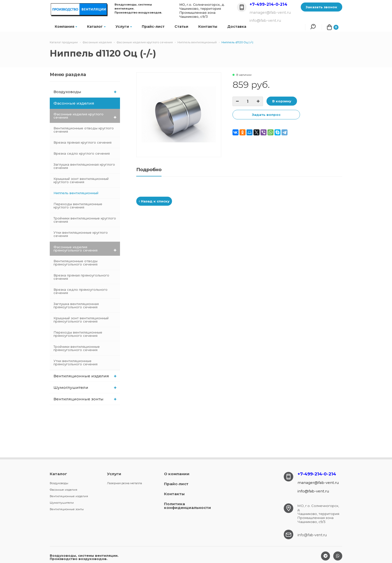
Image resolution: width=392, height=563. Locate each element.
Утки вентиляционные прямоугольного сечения (75, 362)
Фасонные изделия (85, 103)
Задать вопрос (266, 115)
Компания (66, 27)
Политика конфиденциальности (187, 506)
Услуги (124, 27)
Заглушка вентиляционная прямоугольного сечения (76, 305)
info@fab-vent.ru (312, 535)
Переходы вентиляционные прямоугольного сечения (78, 334)
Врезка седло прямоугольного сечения (80, 291)
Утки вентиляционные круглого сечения (81, 234)
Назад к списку (154, 201)
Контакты (208, 27)
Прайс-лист (153, 27)
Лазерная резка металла (124, 483)
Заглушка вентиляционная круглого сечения (84, 166)
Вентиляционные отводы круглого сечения (84, 130)
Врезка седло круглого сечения (82, 153)
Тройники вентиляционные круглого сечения (85, 220)
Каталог (96, 27)
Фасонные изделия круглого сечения (85, 116)
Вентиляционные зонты (85, 399)
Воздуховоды (85, 92)
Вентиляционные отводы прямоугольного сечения (75, 263)
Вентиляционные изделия (85, 376)
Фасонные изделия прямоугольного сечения (85, 249)
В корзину (282, 101)
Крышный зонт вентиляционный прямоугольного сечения (81, 320)
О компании (177, 474)
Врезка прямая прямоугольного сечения (81, 277)
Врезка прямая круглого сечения (82, 142)
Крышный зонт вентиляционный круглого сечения (81, 180)
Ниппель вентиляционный (76, 193)
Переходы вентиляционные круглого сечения (78, 206)
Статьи (181, 27)
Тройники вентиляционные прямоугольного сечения (77, 348)
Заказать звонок (321, 7)
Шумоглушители (85, 387)
